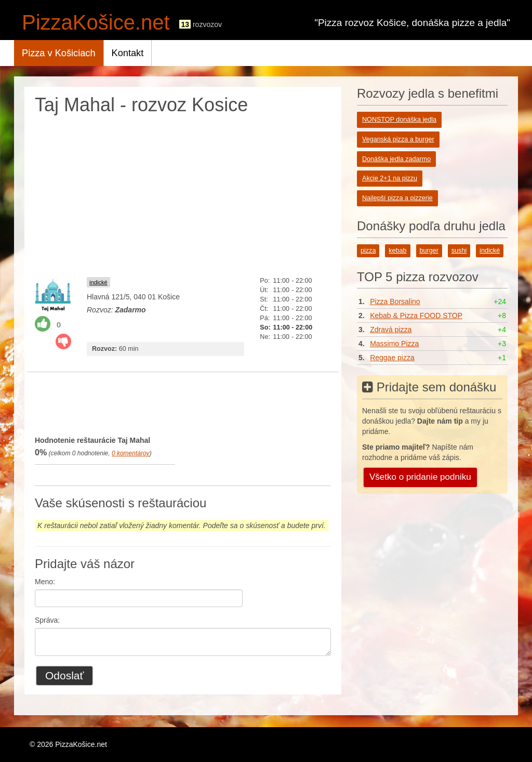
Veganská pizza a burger (398, 139)
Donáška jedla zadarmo (396, 159)
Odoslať (64, 675)
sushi (459, 251)
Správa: (47, 620)
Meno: (45, 582)
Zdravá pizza (391, 330)
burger (429, 251)
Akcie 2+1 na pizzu (390, 178)
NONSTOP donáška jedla (399, 120)
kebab (397, 251)
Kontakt (128, 53)
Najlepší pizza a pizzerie (397, 198)
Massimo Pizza (394, 344)
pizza (368, 251)
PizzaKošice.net (96, 22)
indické (98, 282)
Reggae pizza (392, 358)
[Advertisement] (183, 193)
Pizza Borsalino (395, 301)
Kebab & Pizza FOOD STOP (416, 316)
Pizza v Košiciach (59, 53)
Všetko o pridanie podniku (420, 477)
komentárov (131, 453)
